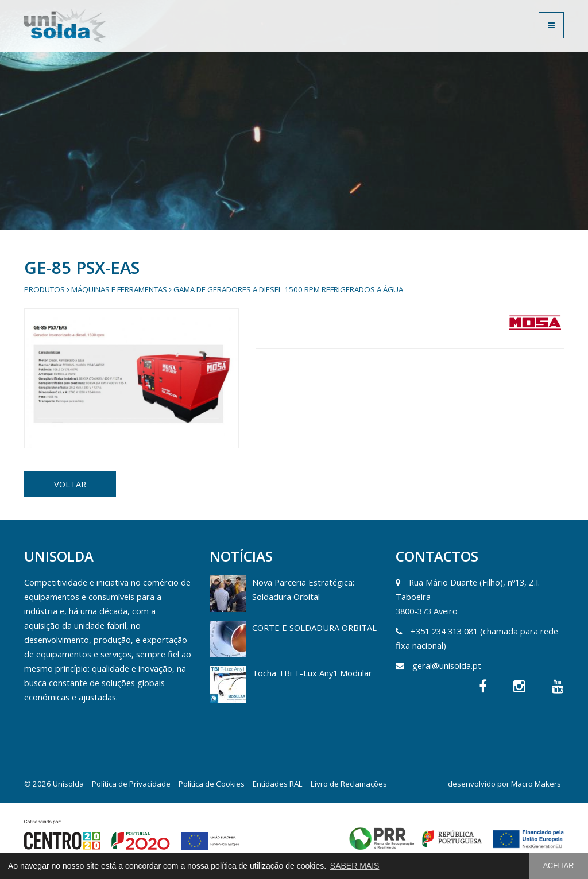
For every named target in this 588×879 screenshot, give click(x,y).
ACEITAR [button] (559, 866)
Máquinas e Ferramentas (119, 289)
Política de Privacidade (131, 784)
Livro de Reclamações (349, 784)
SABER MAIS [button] (355, 866)
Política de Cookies (212, 784)
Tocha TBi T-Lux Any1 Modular (312, 673)
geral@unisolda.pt (447, 665)
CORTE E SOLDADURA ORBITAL (314, 628)
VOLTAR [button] (70, 484)
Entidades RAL (278, 784)
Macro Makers (536, 784)
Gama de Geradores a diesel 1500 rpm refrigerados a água (288, 289)
